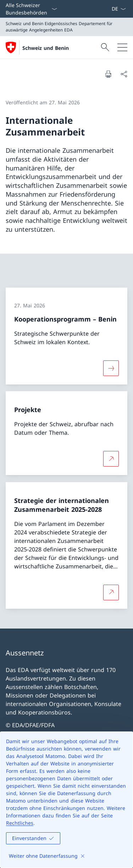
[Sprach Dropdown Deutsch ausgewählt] (119, 9)
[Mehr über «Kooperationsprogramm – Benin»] (111, 368)
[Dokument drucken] (108, 74)
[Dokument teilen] (124, 74)
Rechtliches (20, 823)
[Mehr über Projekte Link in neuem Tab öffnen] (111, 459)
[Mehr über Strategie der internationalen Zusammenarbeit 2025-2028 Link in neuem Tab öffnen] (111, 592)
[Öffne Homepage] (37, 47)
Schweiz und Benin (46, 48)
